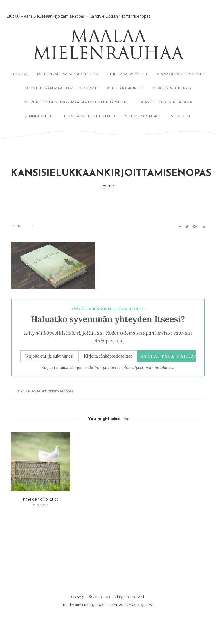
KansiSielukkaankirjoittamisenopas (54, 16)
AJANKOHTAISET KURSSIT (180, 74)
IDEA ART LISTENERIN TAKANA (163, 102)
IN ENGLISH (180, 117)
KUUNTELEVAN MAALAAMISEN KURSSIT (61, 88)
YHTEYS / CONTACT (143, 117)
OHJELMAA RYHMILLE (127, 74)
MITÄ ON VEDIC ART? (172, 88)
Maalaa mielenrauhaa (108, 46)
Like (17, 226)
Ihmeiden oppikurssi (41, 499)
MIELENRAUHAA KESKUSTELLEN (67, 74)
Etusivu (13, 16)
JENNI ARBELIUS (40, 117)
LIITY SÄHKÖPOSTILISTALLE (90, 117)
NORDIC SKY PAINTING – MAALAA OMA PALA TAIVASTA (75, 102)
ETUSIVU (21, 74)
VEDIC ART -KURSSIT (125, 88)
